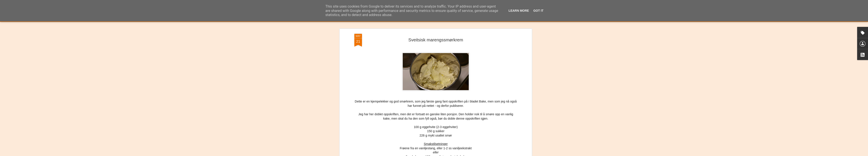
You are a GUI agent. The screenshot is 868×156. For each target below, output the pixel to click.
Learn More (519, 11)
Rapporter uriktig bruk (461, 154)
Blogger (445, 154)
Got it (538, 11)
